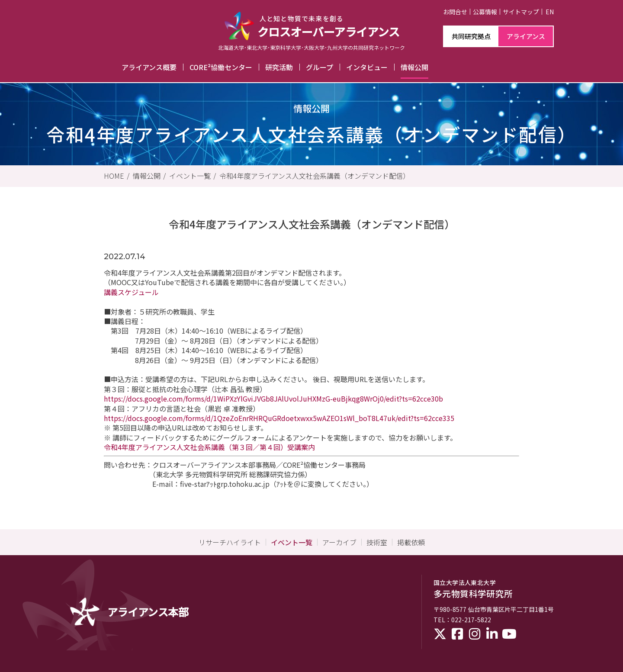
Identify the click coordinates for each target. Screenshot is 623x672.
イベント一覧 (190, 176)
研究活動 (279, 67)
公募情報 (485, 12)
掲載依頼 (411, 542)
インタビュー (367, 67)
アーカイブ (339, 542)
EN (550, 12)
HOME (114, 176)
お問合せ (455, 12)
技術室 (377, 542)
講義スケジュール (131, 292)
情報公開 (414, 67)
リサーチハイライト (230, 542)
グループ (320, 67)
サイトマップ (521, 12)
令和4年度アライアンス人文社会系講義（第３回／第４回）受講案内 (209, 447)
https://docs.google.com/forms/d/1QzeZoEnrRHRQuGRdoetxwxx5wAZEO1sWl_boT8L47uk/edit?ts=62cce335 (279, 418)
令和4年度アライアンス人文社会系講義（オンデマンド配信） (315, 176)
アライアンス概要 (149, 67)
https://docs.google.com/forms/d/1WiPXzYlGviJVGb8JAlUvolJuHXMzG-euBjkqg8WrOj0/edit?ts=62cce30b (273, 399)
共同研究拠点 (471, 36)
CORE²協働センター (221, 67)
